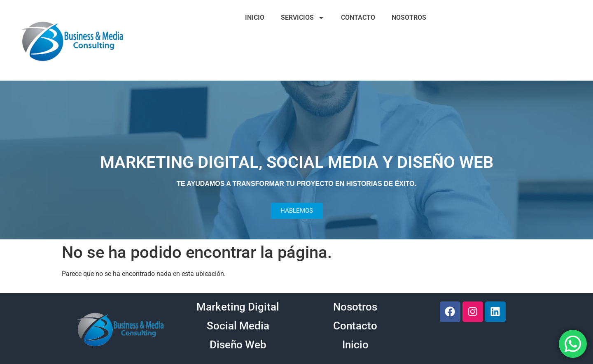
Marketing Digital (238, 307)
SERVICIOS (303, 18)
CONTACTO (358, 17)
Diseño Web (238, 345)
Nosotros (355, 307)
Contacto (355, 326)
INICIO (255, 17)
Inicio (355, 345)
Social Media (238, 326)
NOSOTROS (409, 17)
